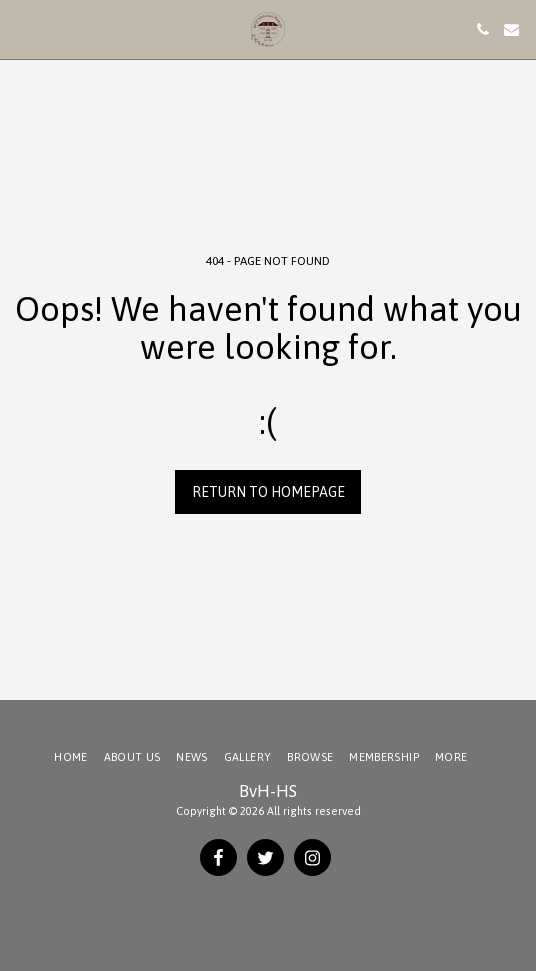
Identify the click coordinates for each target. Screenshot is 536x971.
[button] (22, 28)
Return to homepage (268, 492)
